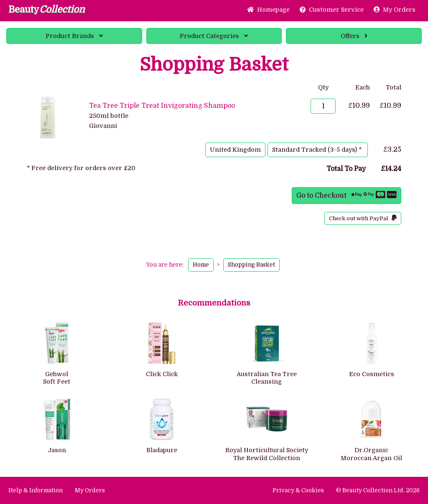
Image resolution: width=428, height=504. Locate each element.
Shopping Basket (251, 265)
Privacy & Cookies (298, 490)
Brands (74, 36)
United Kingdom (235, 150)
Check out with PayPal (363, 218)
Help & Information (36, 490)
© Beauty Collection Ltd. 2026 (378, 490)
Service (332, 10)
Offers (354, 36)
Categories (214, 36)
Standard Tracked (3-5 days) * (318, 150)
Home (268, 10)
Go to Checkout (346, 195)
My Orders (395, 10)
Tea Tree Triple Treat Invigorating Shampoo (162, 106)
